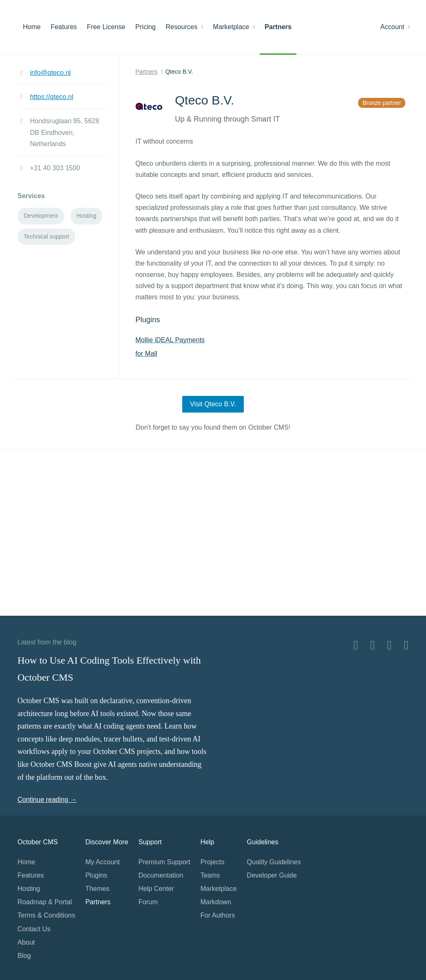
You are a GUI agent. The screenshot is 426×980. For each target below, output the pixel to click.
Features (64, 27)
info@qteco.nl (50, 73)
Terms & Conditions (46, 915)
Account (395, 27)
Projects (213, 862)
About (26, 942)
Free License (106, 27)
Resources (184, 27)
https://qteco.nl (52, 97)
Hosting (29, 889)
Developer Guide (272, 875)
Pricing (145, 27)
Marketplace (234, 27)
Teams (210, 875)
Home (32, 27)
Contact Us (34, 929)
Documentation (161, 875)
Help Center (156, 889)
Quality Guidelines (274, 862)
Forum (148, 902)
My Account (103, 862)
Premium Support (165, 862)
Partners (278, 27)
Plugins (96, 875)
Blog (24, 956)
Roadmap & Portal (45, 902)
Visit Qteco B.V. (213, 404)
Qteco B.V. (179, 72)
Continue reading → (47, 800)
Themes (97, 889)
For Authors (218, 915)
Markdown (216, 902)
